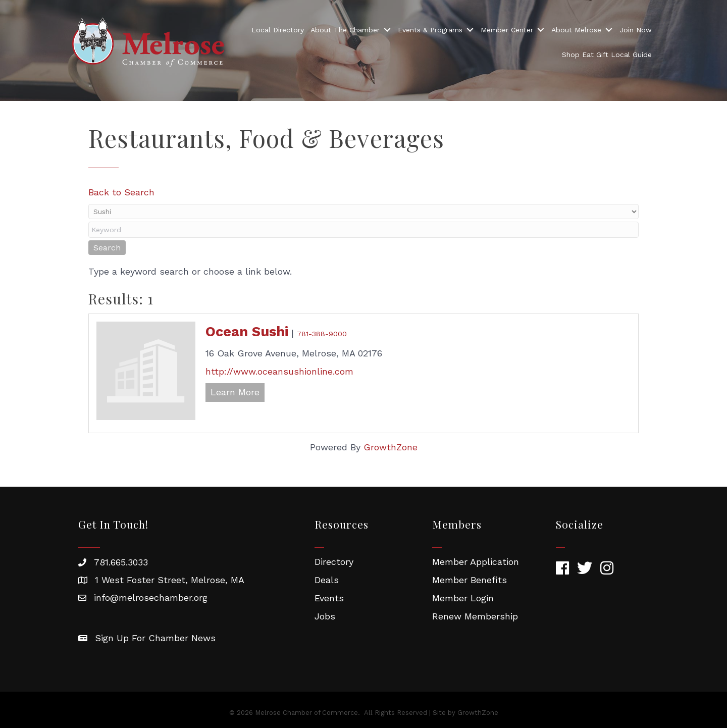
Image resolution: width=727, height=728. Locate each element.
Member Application (476, 562)
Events (329, 598)
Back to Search (121, 192)
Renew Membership (475, 616)
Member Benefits (470, 580)
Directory (334, 562)
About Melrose (576, 30)
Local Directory (278, 30)
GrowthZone (391, 447)
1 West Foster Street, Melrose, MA (170, 580)
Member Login (463, 598)
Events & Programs (430, 30)
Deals (327, 580)
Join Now (636, 30)
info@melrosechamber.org (151, 597)
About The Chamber (345, 30)
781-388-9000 (322, 334)
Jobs (325, 616)
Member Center (507, 30)
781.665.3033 (121, 562)
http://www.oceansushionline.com (279, 371)
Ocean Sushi (247, 332)
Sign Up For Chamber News (155, 638)
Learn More (235, 392)
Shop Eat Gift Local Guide (607, 55)
